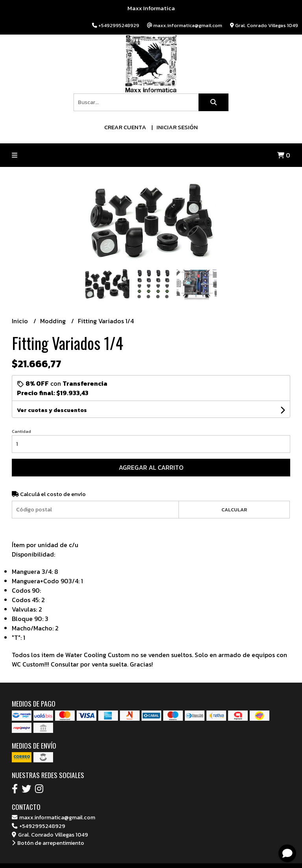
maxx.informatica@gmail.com (53, 817)
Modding (54, 321)
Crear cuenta (125, 127)
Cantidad (21, 431)
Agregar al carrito (151, 467)
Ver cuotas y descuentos (52, 410)
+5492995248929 (39, 826)
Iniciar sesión (177, 127)
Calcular (234, 510)
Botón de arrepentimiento (48, 843)
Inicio (21, 321)
